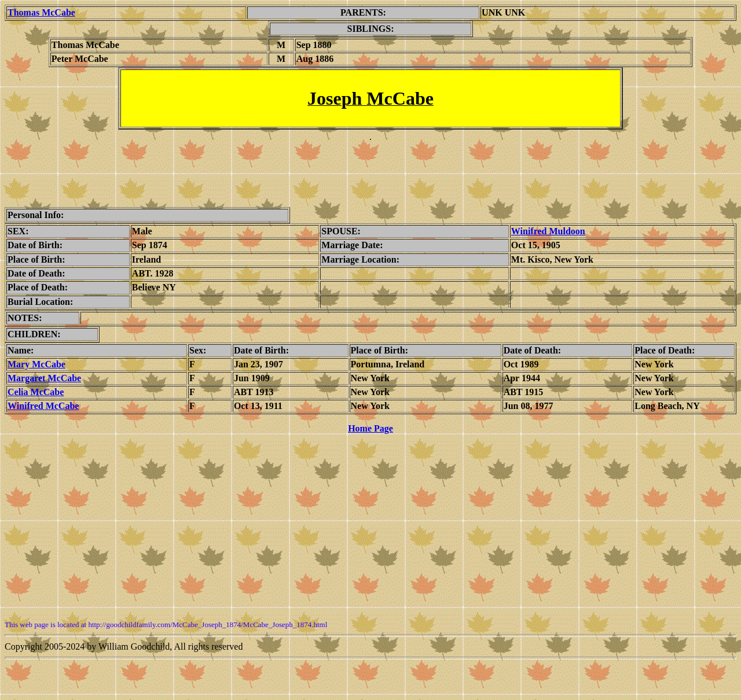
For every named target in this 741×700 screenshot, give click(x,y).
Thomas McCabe (85, 45)
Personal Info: (36, 215)
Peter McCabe (80, 59)
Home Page (370, 428)
